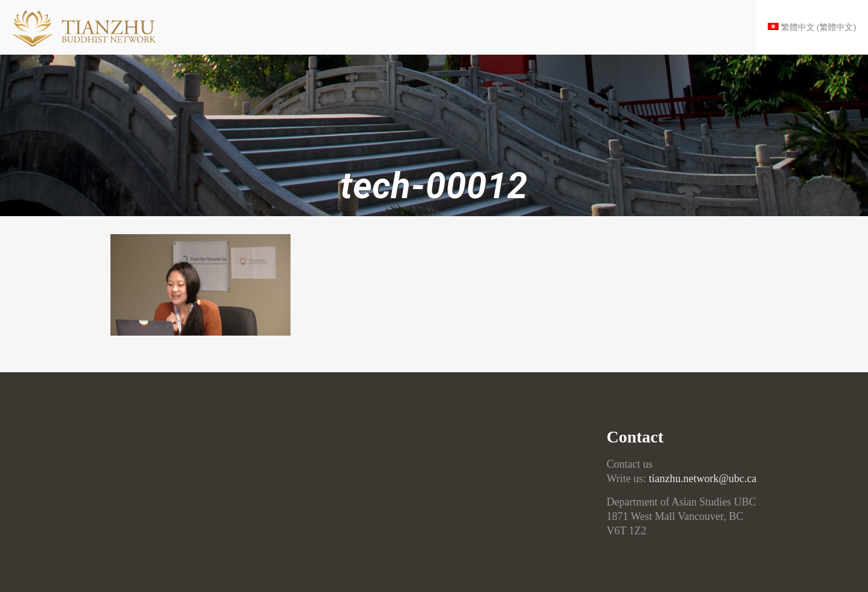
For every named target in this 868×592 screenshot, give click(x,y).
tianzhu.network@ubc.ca (703, 479)
